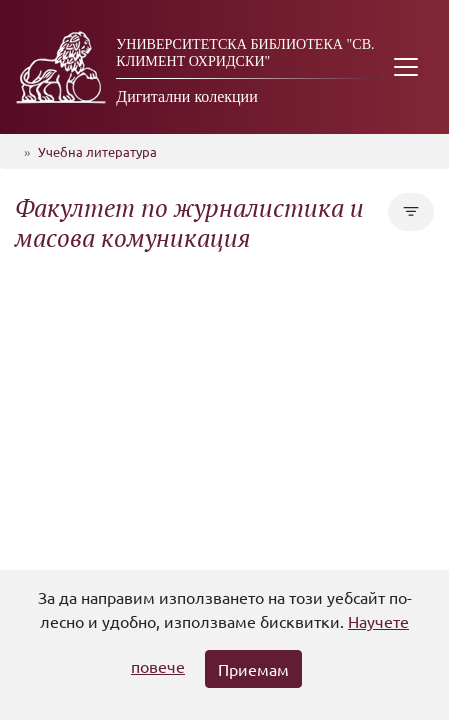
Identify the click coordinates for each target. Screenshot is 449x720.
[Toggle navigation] (406, 67)
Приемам (253, 669)
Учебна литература (97, 151)
